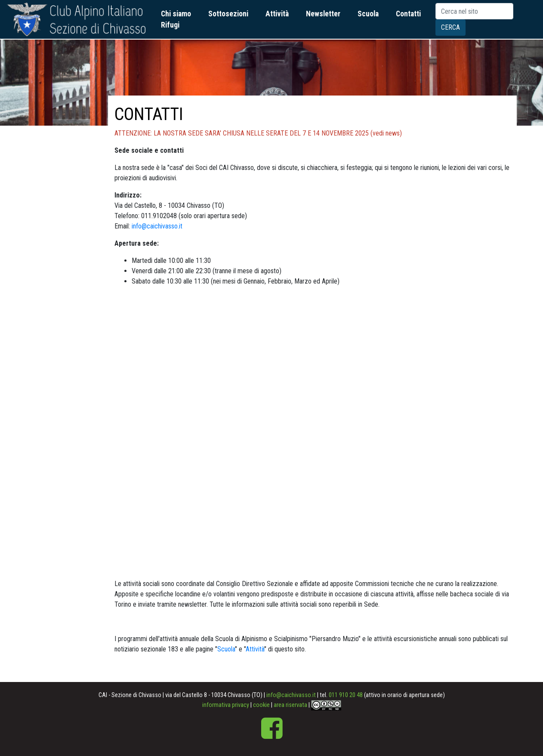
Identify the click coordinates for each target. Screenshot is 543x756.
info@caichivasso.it (157, 226)
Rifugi (170, 25)
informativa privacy (226, 705)
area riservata (290, 705)
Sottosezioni (228, 14)
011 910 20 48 (346, 695)
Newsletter (323, 14)
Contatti (408, 14)
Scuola (368, 14)
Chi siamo (176, 14)
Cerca (450, 27)
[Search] (474, 11)
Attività (277, 14)
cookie (261, 705)
